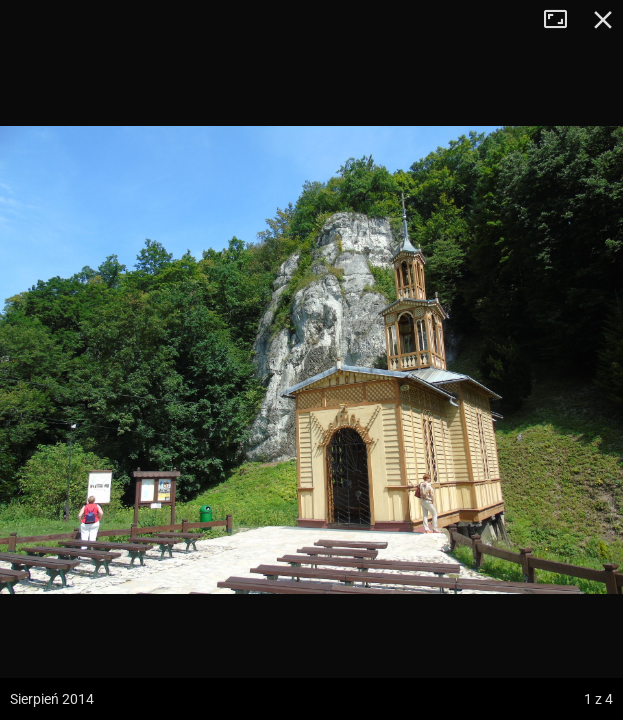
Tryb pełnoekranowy (563, 20)
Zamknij (603, 20)
